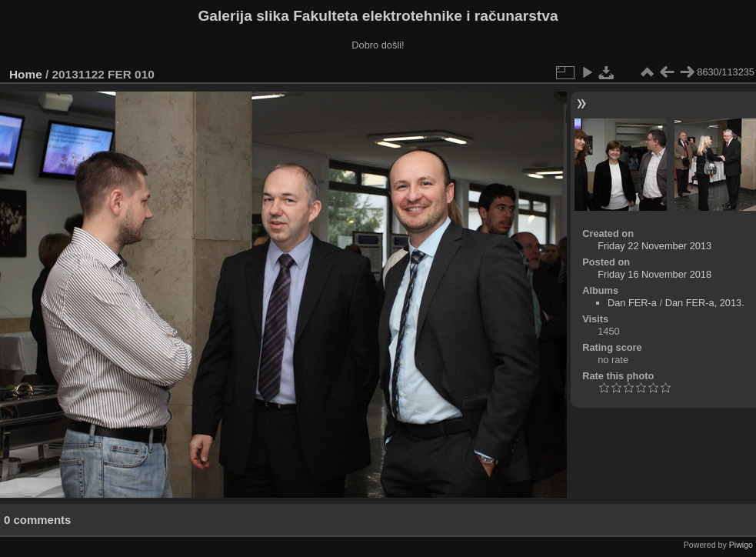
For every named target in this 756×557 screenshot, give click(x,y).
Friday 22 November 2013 (654, 246)
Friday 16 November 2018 (654, 274)
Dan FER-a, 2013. (705, 303)
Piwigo (741, 545)
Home (26, 74)
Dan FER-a (632, 303)
